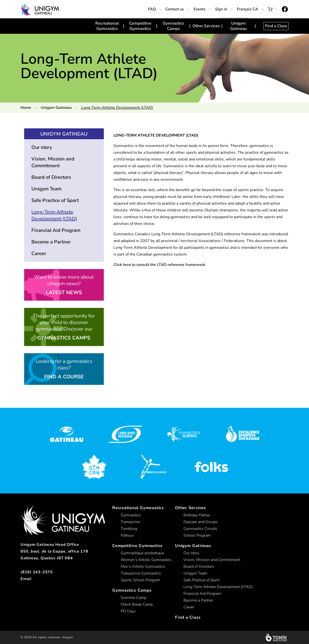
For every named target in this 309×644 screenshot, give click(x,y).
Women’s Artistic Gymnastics (146, 560)
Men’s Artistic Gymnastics (143, 567)
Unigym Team (46, 189)
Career (39, 253)
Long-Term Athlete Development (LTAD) (54, 215)
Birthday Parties (197, 515)
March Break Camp (137, 604)
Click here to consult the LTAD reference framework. (160, 265)
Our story (42, 147)
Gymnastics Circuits (200, 529)
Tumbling (129, 529)
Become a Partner (51, 242)
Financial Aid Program (56, 230)
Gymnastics (131, 515)
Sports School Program (140, 580)
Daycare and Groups (201, 522)
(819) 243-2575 (37, 572)
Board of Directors (51, 177)
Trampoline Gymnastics (141, 573)
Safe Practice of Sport (55, 200)
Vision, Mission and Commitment (53, 162)
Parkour (127, 535)
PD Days (128, 611)
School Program (197, 535)
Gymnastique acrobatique (142, 553)
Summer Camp (133, 598)
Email (26, 579)
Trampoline (130, 522)
